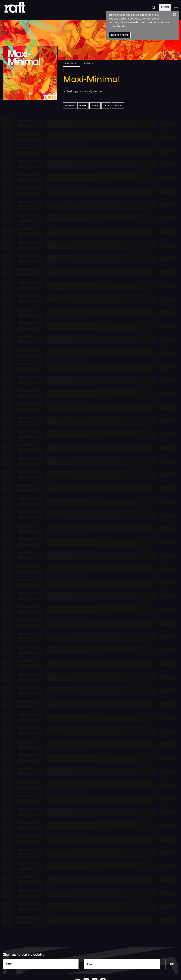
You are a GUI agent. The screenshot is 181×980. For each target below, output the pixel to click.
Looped (118, 106)
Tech (106, 106)
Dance (95, 106)
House (83, 106)
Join (172, 964)
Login (165, 7)
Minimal (70, 106)
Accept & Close (120, 35)
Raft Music (72, 63)
